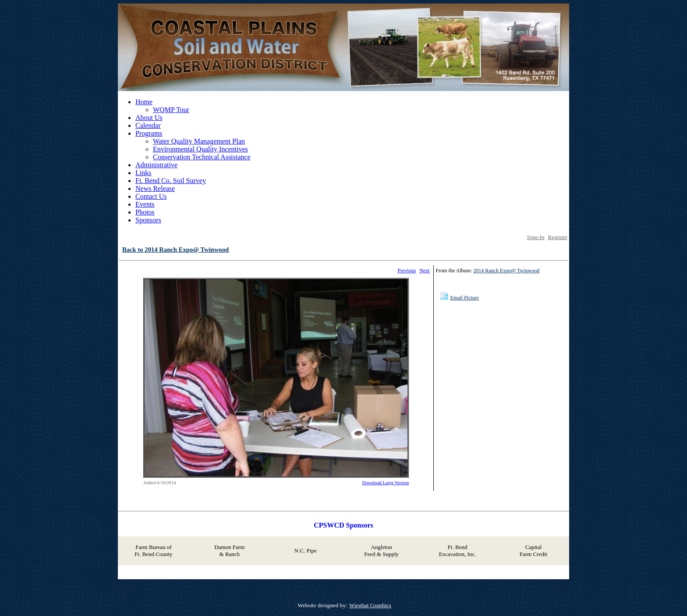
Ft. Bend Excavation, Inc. (458, 551)
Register (558, 237)
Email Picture (465, 298)
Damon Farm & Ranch (229, 551)
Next (424, 271)
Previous (407, 271)
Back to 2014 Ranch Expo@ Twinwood (175, 250)
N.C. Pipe (306, 551)
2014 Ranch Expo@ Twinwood (506, 271)
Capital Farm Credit (533, 551)
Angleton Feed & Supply (381, 551)
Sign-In (536, 237)
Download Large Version (386, 483)
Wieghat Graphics (370, 605)
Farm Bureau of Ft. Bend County (153, 551)
